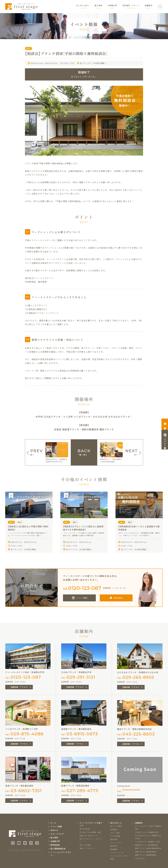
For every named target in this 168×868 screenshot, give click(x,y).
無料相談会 (118, 598)
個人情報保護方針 (58, 849)
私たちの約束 (84, 829)
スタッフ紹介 (115, 833)
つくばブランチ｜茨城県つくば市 (147, 842)
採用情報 (114, 849)
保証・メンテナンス (87, 848)
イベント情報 (81, 598)
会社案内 (114, 829)
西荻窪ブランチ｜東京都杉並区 (147, 845)
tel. (82, 588)
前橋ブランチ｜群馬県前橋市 (146, 855)
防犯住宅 (114, 846)
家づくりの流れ (85, 845)
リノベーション (116, 843)
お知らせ (54, 830)
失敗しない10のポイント (89, 835)
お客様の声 (55, 841)
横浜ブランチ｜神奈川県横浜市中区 (148, 848)
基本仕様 (114, 839)
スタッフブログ (57, 834)
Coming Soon (140, 858)
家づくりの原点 (116, 826)
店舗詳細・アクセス (19, 687)
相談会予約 (165, 426)
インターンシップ (117, 853)
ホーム (53, 823)
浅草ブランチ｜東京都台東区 (146, 852)
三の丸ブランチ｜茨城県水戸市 (147, 832)
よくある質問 (115, 836)
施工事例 (54, 838)
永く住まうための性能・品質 (90, 832)
